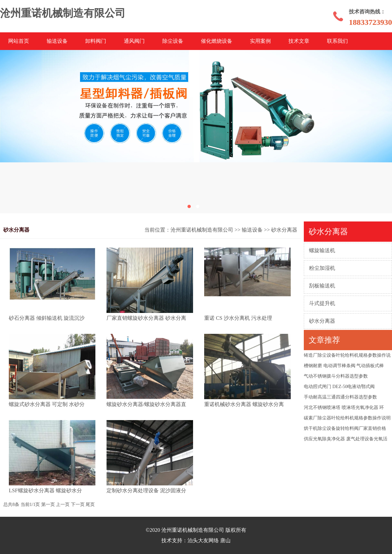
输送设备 (57, 41)
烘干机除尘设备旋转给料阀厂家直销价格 (345, 428)
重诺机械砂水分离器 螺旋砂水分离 (244, 404)
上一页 (63, 505)
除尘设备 (173, 41)
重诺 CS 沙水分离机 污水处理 (238, 318)
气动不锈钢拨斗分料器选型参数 (336, 376)
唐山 (225, 540)
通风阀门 (134, 41)
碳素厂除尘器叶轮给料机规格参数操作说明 (347, 418)
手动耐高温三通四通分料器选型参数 (340, 397)
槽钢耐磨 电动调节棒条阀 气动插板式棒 (344, 366)
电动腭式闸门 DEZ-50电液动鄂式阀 (339, 387)
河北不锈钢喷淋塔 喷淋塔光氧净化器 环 (344, 407)
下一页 (78, 505)
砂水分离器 (322, 321)
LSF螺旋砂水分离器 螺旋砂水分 (45, 490)
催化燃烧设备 (217, 41)
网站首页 (19, 41)
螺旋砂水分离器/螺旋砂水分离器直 (146, 404)
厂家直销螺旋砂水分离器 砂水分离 (146, 318)
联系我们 (337, 41)
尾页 (90, 505)
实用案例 (260, 41)
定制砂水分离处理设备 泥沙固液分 (146, 490)
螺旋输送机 (322, 250)
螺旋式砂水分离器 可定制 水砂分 (47, 404)
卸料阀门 (96, 41)
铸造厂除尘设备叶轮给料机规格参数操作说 (347, 355)
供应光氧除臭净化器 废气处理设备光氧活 (346, 439)
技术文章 (299, 41)
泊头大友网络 (203, 540)
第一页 (48, 505)
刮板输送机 (322, 286)
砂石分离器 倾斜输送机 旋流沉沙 (47, 318)
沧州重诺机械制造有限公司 (202, 230)
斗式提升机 (322, 303)
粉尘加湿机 (322, 268)
